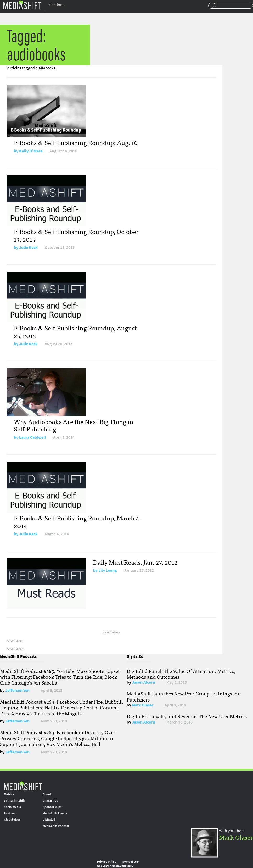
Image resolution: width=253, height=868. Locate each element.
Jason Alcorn (144, 682)
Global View (12, 820)
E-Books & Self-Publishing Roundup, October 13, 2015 (76, 235)
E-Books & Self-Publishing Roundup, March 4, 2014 (77, 521)
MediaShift (23, 786)
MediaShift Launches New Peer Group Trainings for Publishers (183, 696)
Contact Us (50, 801)
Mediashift (22, 5)
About (47, 794)
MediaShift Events (55, 813)
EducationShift (14, 801)
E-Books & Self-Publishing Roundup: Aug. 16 (76, 142)
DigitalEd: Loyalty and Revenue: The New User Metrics (187, 716)
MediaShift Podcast (56, 826)
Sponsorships (52, 807)
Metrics (9, 794)
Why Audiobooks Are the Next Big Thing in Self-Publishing (74, 425)
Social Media (12, 807)
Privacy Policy (107, 862)
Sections (57, 5)
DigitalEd (49, 820)
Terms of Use (130, 862)
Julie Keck (28, 247)
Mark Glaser (143, 705)
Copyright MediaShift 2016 (115, 866)
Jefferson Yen (17, 690)
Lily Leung (108, 570)
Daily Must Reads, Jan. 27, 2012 (135, 562)
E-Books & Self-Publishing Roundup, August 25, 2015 (75, 331)
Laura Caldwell (33, 437)
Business (10, 813)
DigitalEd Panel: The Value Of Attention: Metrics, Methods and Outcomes (181, 674)
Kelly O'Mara (31, 151)
